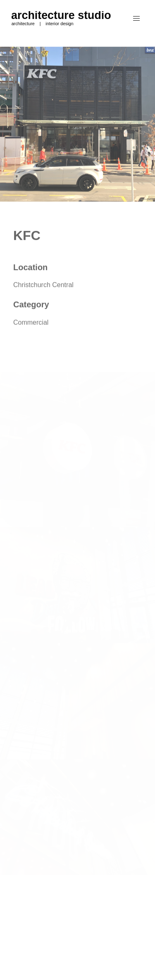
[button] (136, 19)
